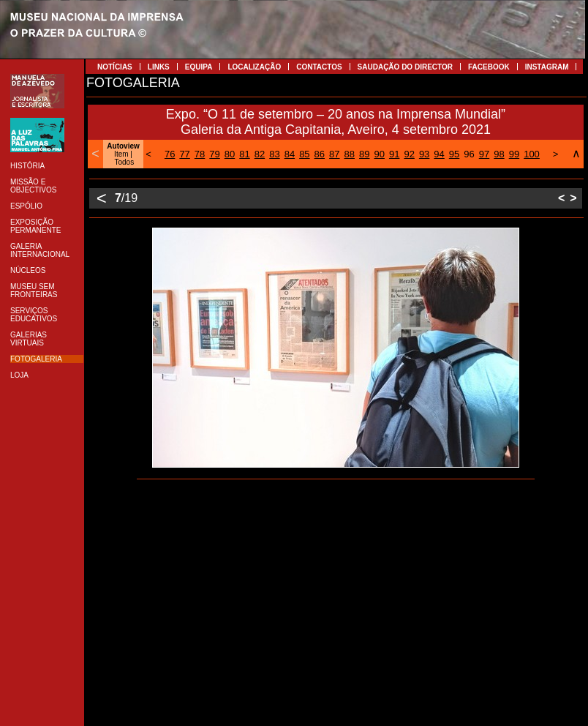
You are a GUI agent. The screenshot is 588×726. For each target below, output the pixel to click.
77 (184, 154)
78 (200, 154)
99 (514, 154)
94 (439, 154)
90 (379, 154)
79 (214, 154)
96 (469, 154)
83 (274, 154)
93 (424, 154)
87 (334, 154)
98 (499, 154)
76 (170, 154)
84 (290, 154)
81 (244, 154)
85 (304, 154)
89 (364, 154)
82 (260, 154)
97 (484, 154)
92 (409, 154)
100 (532, 154)
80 (230, 154)
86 (320, 154)
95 (454, 154)
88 (350, 154)
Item (121, 154)
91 (394, 154)
